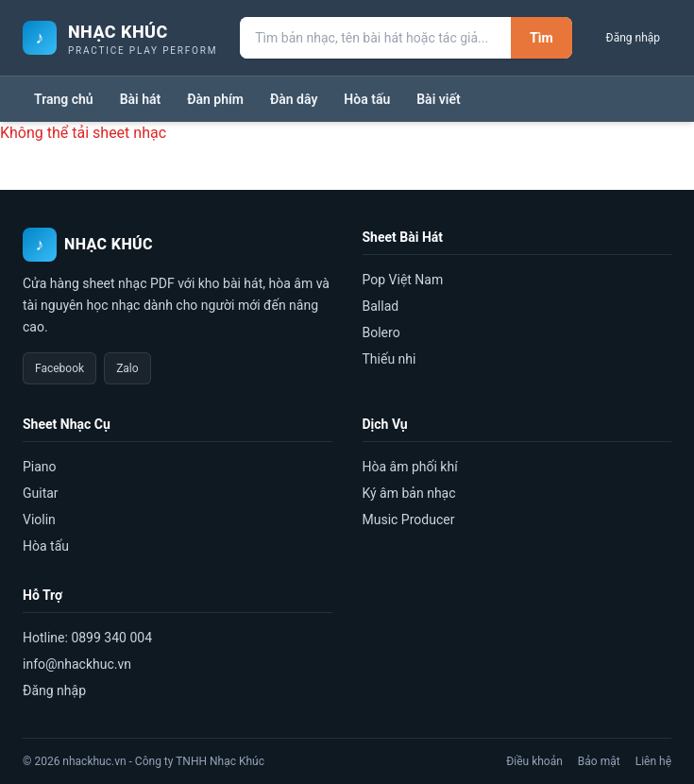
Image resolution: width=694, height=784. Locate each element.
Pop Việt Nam (403, 280)
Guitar (41, 493)
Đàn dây (294, 99)
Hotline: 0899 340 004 (87, 638)
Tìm (542, 38)
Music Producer (409, 520)
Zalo (127, 368)
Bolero (381, 332)
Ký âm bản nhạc (409, 493)
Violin (39, 520)
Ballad (381, 306)
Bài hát (141, 99)
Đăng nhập (633, 38)
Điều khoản (534, 761)
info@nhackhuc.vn (77, 664)
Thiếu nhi (389, 359)
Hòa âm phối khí (410, 467)
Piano (40, 467)
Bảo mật (599, 761)
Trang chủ (64, 99)
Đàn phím (215, 99)
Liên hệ (653, 761)
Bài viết (438, 99)
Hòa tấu (367, 99)
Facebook (59, 368)
